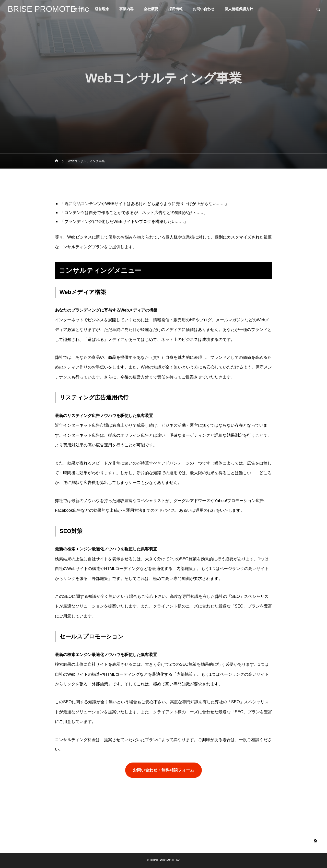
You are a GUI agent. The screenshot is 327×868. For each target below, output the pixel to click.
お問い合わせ (204, 9)
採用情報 (176, 9)
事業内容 (126, 9)
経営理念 (102, 9)
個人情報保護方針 (239, 9)
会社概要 (151, 9)
